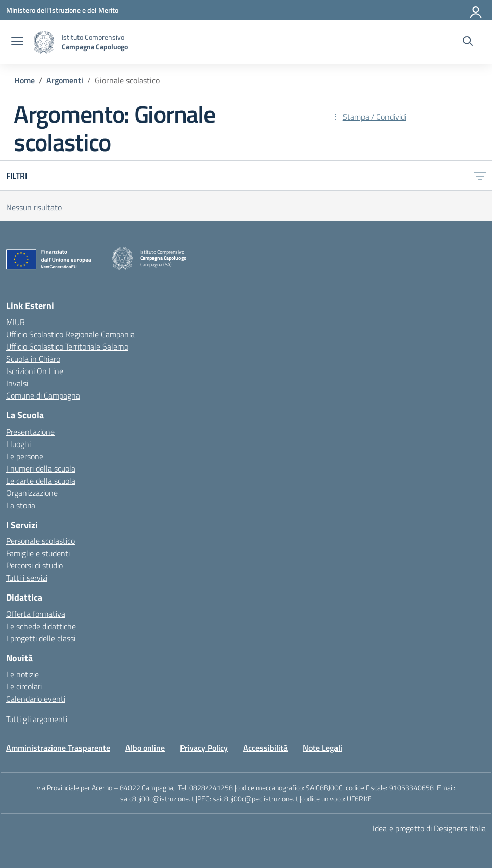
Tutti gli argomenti (37, 719)
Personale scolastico (41, 541)
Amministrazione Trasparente (58, 748)
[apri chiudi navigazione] (17, 42)
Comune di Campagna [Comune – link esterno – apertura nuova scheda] (43, 395)
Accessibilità (265, 748)
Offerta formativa (36, 614)
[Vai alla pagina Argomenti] (65, 80)
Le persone (25, 456)
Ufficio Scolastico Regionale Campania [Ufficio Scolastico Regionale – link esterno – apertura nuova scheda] (70, 334)
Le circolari (24, 686)
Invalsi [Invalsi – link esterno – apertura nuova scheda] (17, 383)
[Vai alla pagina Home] (24, 80)
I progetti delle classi (41, 638)
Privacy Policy (204, 748)
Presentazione (30, 432)
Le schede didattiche (41, 626)
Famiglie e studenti (38, 553)
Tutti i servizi (27, 578)
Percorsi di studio (34, 565)
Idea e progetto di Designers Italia (429, 828)
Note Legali (322, 748)
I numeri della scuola (41, 468)
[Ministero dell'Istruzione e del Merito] (62, 10)
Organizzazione (32, 493)
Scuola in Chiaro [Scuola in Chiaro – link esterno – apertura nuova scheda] (33, 359)
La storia (21, 505)
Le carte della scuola (41, 481)
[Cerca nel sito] (468, 42)
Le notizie (22, 674)
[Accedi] (476, 10)
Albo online (145, 748)
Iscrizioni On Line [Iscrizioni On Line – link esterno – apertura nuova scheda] (35, 371)
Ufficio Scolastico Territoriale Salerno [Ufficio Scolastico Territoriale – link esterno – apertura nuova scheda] (67, 346)
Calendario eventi (36, 699)
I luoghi (18, 444)
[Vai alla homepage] (44, 42)
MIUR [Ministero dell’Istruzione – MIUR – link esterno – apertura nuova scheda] (16, 322)
